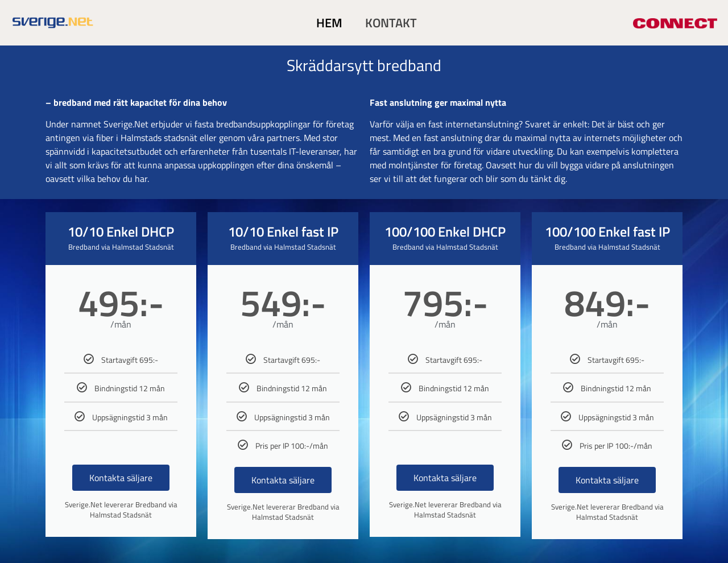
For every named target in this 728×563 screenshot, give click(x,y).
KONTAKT (391, 23)
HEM (329, 23)
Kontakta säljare (121, 478)
